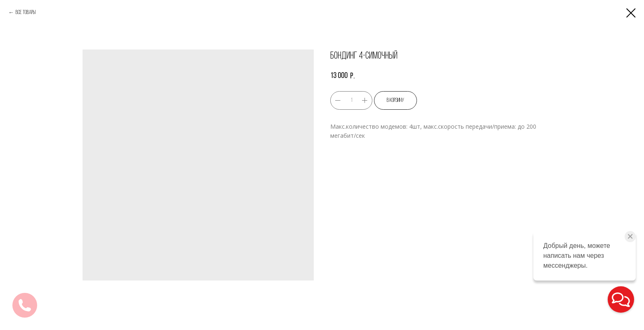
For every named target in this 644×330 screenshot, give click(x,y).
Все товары (26, 13)
